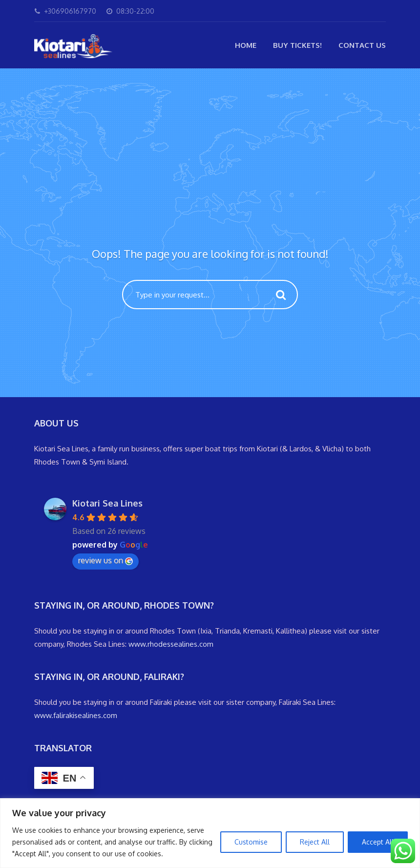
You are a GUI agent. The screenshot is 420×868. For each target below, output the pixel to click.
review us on (105, 560)
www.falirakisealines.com (76, 715)
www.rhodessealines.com (171, 644)
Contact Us (362, 45)
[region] (210, 833)
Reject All (315, 842)
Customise (251, 842)
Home (246, 45)
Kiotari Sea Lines (107, 503)
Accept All (378, 842)
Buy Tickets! (297, 45)
